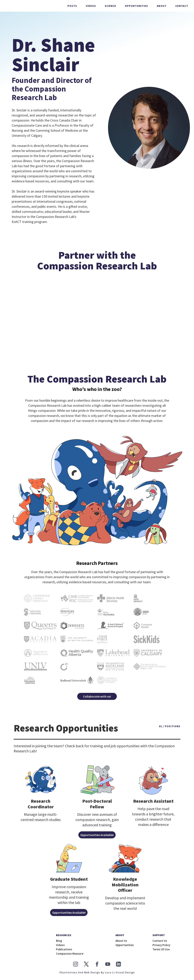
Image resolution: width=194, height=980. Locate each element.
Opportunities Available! (97, 837)
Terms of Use (161, 951)
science (110, 6)
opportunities (125, 947)
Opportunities (136, 6)
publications (64, 951)
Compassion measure (70, 955)
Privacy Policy (161, 947)
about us (121, 943)
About (162, 6)
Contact (182, 6)
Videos (91, 6)
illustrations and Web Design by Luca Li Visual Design (97, 974)
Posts (72, 6)
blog (59, 943)
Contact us (160, 943)
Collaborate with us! (97, 698)
